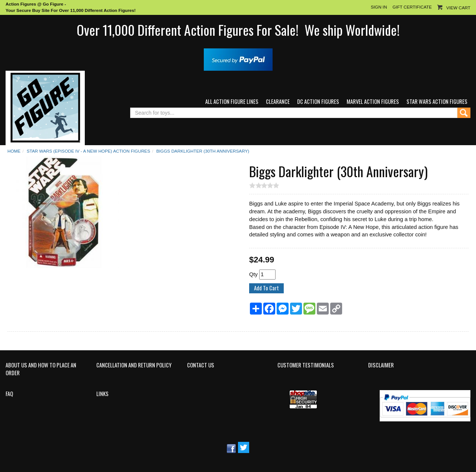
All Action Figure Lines (232, 101)
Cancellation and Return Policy (134, 365)
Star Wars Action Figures (437, 101)
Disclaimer (381, 365)
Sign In (379, 7)
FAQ (9, 394)
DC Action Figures (318, 101)
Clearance (278, 101)
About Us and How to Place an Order (41, 369)
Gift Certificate (412, 7)
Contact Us (201, 365)
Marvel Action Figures (373, 101)
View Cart (458, 8)
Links (102, 394)
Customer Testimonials (306, 365)
